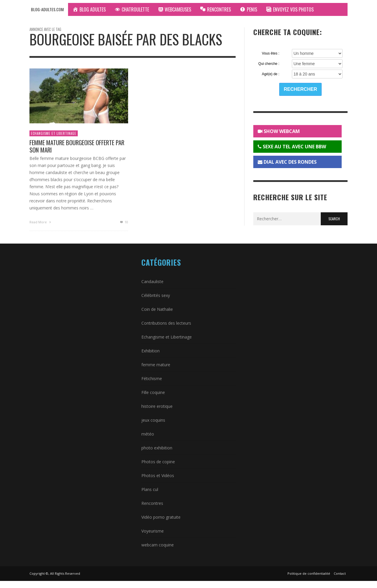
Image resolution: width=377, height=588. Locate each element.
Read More (41, 224)
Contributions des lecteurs (166, 323)
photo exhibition (157, 448)
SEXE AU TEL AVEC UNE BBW (292, 147)
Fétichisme (152, 378)
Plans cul (150, 489)
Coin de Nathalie (157, 309)
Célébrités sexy (156, 295)
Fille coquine (153, 392)
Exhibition (151, 351)
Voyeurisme (153, 531)
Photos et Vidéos (158, 476)
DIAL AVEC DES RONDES (287, 162)
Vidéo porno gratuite (161, 517)
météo (148, 434)
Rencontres (152, 503)
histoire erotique (157, 406)
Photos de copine (158, 462)
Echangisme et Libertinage (54, 135)
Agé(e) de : (271, 74)
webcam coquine (158, 545)
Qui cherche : (269, 64)
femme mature (156, 365)
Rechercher (301, 89)
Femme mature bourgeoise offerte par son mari (77, 147)
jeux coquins (153, 420)
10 (124, 224)
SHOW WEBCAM (279, 131)
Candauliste (152, 281)
